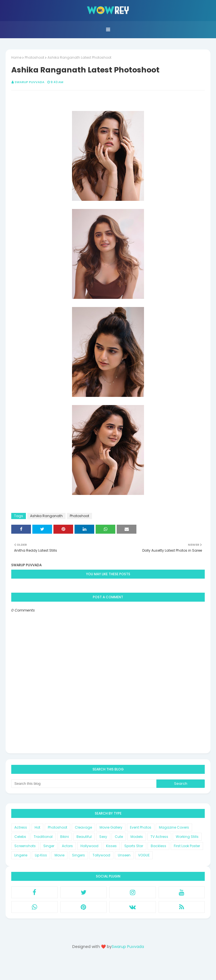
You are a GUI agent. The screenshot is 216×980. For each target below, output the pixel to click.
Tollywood (101, 855)
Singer (49, 846)
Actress (21, 827)
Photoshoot (34, 57)
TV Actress (159, 837)
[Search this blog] (84, 784)
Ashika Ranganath (46, 516)
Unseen (124, 855)
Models (137, 837)
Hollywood (89, 846)
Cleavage (83, 827)
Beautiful (84, 837)
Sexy (103, 837)
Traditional (43, 837)
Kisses (111, 846)
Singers (78, 855)
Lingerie (21, 855)
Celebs (20, 837)
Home (16, 57)
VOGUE (144, 855)
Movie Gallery (111, 827)
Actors (67, 846)
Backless (158, 846)
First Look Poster (187, 846)
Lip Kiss (41, 855)
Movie (59, 855)
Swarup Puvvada (30, 82)
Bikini (65, 837)
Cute (119, 837)
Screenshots (25, 846)
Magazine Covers (174, 827)
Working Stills (187, 837)
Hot (37, 827)
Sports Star (134, 846)
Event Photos (141, 827)
